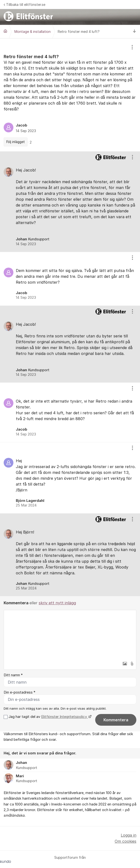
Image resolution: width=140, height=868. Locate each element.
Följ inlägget (16, 142)
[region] (70, 95)
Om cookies (126, 841)
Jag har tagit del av (49, 717)
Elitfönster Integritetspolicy (65, 717)
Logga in (129, 835)
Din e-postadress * (19, 692)
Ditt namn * (13, 675)
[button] (125, 664)
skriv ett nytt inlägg (57, 603)
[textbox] (70, 634)
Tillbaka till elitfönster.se (24, 5)
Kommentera (116, 720)
